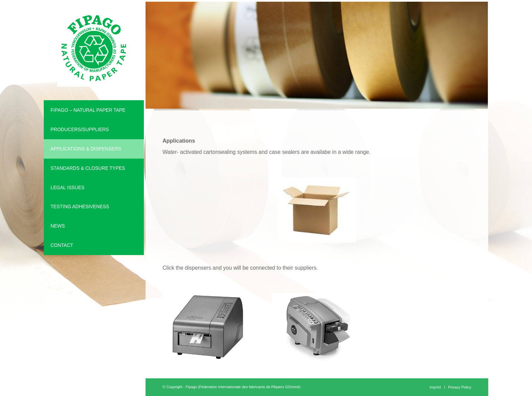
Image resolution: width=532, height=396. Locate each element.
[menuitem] (94, 110)
